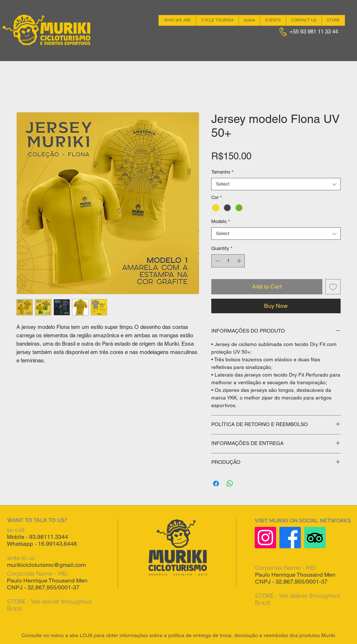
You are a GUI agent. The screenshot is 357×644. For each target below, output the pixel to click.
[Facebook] (290, 538)
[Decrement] (217, 261)
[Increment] (240, 261)
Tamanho (222, 172)
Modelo (221, 221)
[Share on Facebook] (216, 484)
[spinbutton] (228, 261)
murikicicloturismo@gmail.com (46, 565)
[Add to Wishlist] (333, 287)
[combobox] (276, 184)
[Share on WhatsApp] (230, 484)
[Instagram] (265, 538)
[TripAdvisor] (315, 538)
